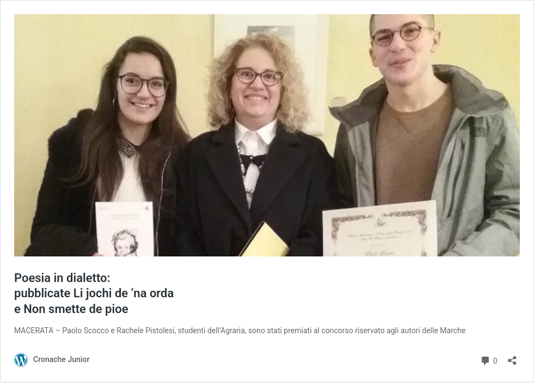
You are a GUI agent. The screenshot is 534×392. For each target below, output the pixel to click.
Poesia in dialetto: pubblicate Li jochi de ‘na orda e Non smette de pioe (94, 293)
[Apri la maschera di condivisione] (512, 357)
